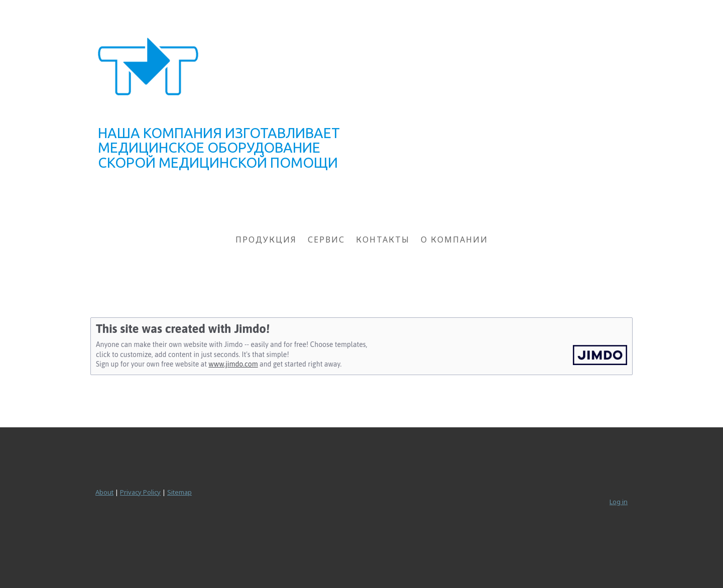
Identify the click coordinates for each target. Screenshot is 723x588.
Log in (619, 502)
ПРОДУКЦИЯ (266, 240)
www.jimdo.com (233, 364)
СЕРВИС (326, 240)
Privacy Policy (140, 492)
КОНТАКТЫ (383, 240)
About (104, 492)
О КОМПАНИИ (454, 240)
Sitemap (179, 492)
